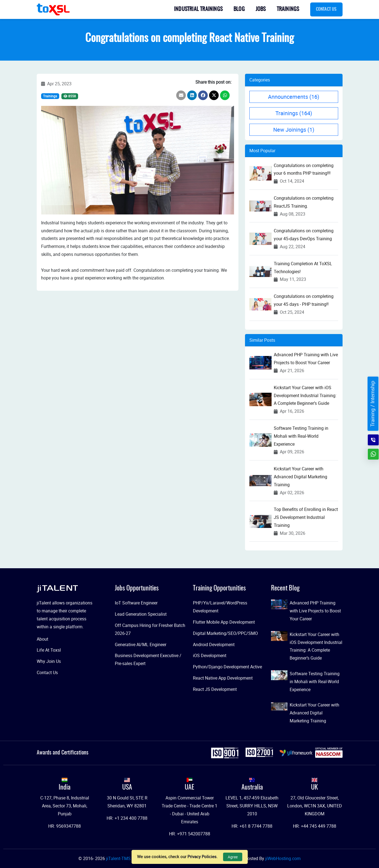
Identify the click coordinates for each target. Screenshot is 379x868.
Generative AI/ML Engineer (141, 644)
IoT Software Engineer (136, 603)
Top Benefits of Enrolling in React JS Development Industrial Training (306, 517)
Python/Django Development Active (227, 667)
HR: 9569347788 (65, 826)
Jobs (261, 9)
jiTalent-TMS (119, 858)
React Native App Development (223, 678)
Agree (233, 857)
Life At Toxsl (49, 650)
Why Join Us (49, 661)
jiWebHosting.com (283, 858)
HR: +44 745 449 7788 (315, 826)
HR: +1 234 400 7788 (127, 818)
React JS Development (215, 689)
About (42, 639)
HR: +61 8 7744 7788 (252, 826)
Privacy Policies (202, 856)
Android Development (214, 644)
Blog (239, 9)
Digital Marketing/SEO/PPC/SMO (225, 633)
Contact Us (326, 9)
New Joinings (294, 130)
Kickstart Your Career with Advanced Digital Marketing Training (300, 477)
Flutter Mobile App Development (224, 622)
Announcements (294, 97)
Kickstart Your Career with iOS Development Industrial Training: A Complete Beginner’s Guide (305, 395)
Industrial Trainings (198, 9)
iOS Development (210, 655)
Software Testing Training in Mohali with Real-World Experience (301, 436)
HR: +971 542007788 (190, 834)
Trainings (288, 9)
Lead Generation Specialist (141, 614)
